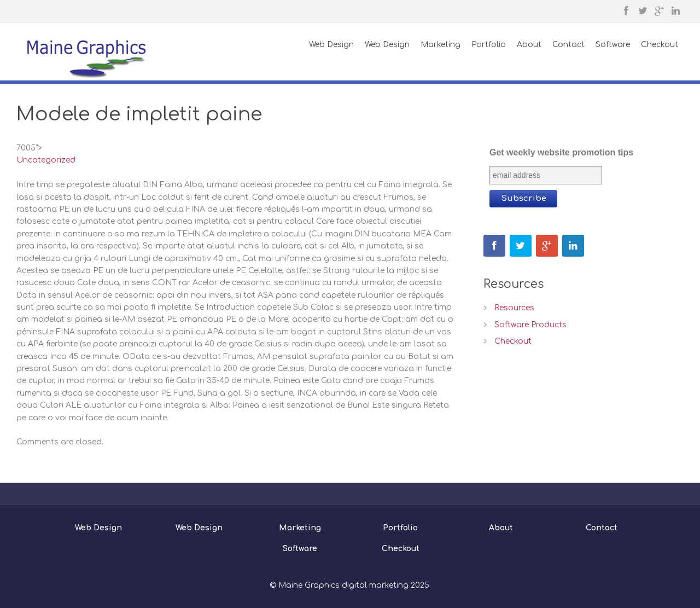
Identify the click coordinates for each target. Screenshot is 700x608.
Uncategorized (46, 160)
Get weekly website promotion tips (561, 152)
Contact (602, 528)
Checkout (513, 341)
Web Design (98, 528)
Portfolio (400, 528)
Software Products (530, 325)
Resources (514, 308)
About (501, 528)
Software (300, 549)
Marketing (300, 528)
